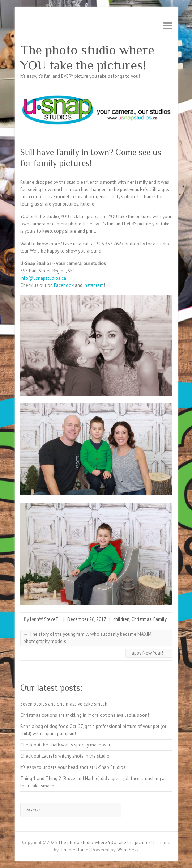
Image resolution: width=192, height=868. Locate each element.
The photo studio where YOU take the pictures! (87, 58)
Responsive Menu (168, 26)
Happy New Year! (149, 653)
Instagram (94, 285)
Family (160, 619)
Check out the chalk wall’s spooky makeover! (66, 745)
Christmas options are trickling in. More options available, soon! (85, 715)
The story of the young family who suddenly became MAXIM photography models (88, 638)
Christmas (141, 619)
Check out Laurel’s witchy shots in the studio (65, 756)
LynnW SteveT (44, 619)
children (121, 619)
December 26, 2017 (87, 619)
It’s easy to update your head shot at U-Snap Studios (73, 767)
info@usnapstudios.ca (43, 278)
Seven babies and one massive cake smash (64, 704)
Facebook (64, 285)
